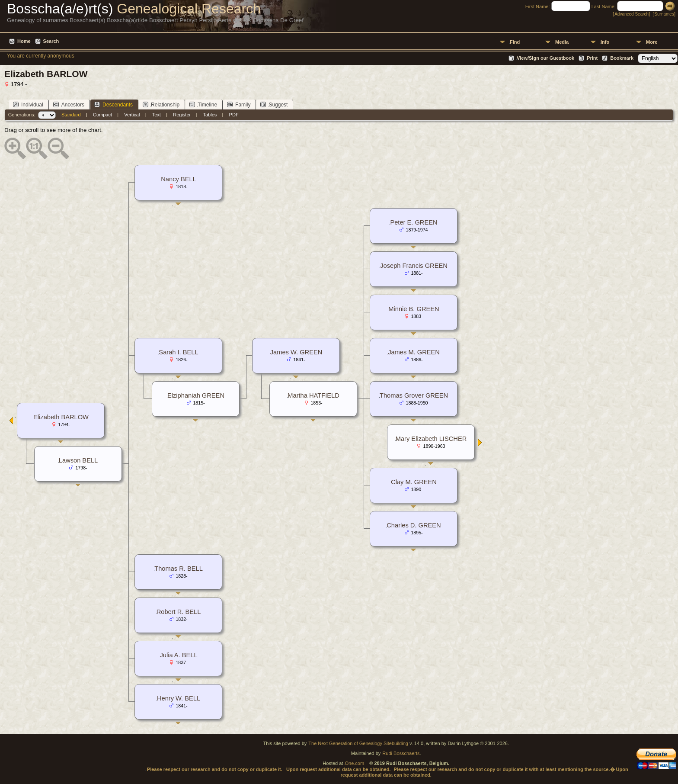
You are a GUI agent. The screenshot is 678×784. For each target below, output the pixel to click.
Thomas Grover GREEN (414, 395)
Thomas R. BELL (179, 569)
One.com (354, 763)
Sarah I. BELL (178, 352)
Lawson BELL (78, 460)
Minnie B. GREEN (414, 309)
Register (182, 115)
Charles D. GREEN (414, 525)
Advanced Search (632, 14)
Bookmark (622, 58)
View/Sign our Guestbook (545, 58)
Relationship (161, 104)
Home (24, 41)
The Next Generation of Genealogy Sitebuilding (358, 743)
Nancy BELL (178, 179)
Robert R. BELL (179, 612)
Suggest (274, 104)
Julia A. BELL (178, 655)
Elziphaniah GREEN (196, 395)
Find (515, 42)
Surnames (664, 14)
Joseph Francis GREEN (414, 266)
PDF (234, 115)
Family (239, 104)
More (652, 42)
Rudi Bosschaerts (401, 753)
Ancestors (69, 104)
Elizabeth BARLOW (61, 417)
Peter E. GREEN (414, 222)
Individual (28, 104)
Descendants (114, 104)
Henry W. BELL (179, 698)
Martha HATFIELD (313, 395)
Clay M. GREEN (414, 482)
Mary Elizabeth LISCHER (431, 439)
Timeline (203, 104)
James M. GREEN (414, 352)
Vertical (132, 115)
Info (605, 42)
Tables (210, 115)
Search (51, 41)
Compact (102, 115)
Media (562, 42)
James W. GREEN (296, 352)
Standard (71, 115)
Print (592, 58)
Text (157, 115)
